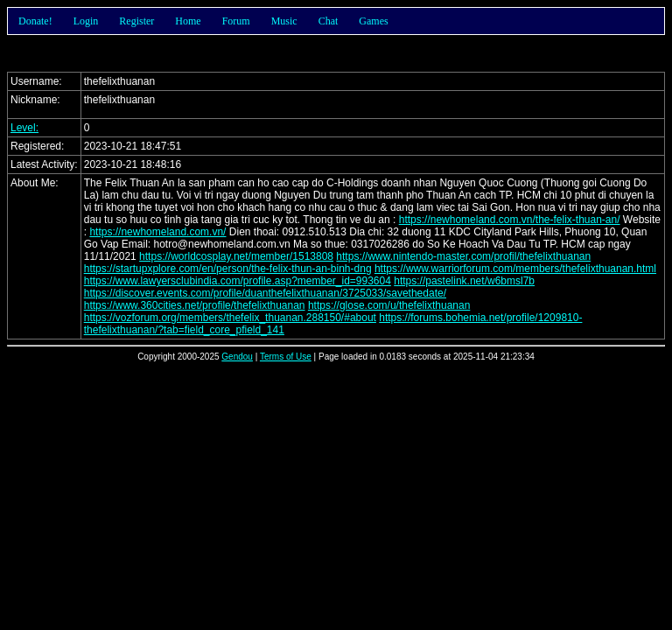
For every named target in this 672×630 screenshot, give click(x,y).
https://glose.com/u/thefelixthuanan (389, 305)
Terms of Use (286, 357)
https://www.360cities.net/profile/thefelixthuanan (195, 305)
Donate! (35, 21)
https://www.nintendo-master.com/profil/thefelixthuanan (463, 256)
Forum (236, 21)
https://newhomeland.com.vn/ (157, 232)
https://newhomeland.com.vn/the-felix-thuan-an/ (510, 220)
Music (284, 21)
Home (188, 21)
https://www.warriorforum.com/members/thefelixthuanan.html (515, 269)
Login (86, 21)
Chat (329, 21)
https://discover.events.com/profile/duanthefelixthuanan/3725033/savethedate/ (265, 293)
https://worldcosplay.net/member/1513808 (236, 256)
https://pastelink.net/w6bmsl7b (464, 281)
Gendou (237, 357)
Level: (24, 128)
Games (373, 21)
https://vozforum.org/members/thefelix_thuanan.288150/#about (230, 318)
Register (136, 21)
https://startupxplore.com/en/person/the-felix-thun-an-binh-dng (228, 269)
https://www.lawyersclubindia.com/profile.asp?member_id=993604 (238, 281)
